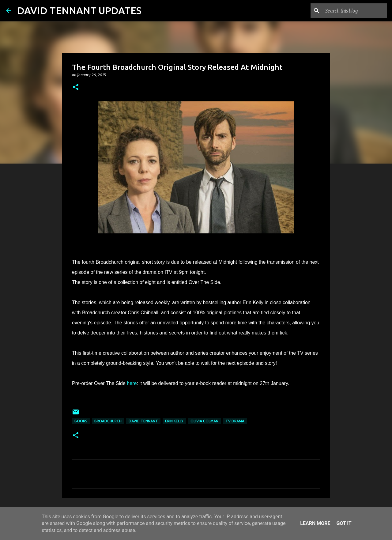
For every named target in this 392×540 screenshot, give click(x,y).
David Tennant (143, 421)
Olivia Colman (204, 421)
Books (81, 421)
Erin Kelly (174, 421)
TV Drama (235, 421)
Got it (344, 523)
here (132, 383)
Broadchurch (108, 421)
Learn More (315, 523)
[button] (76, 87)
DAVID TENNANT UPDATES (79, 10)
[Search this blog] (355, 11)
